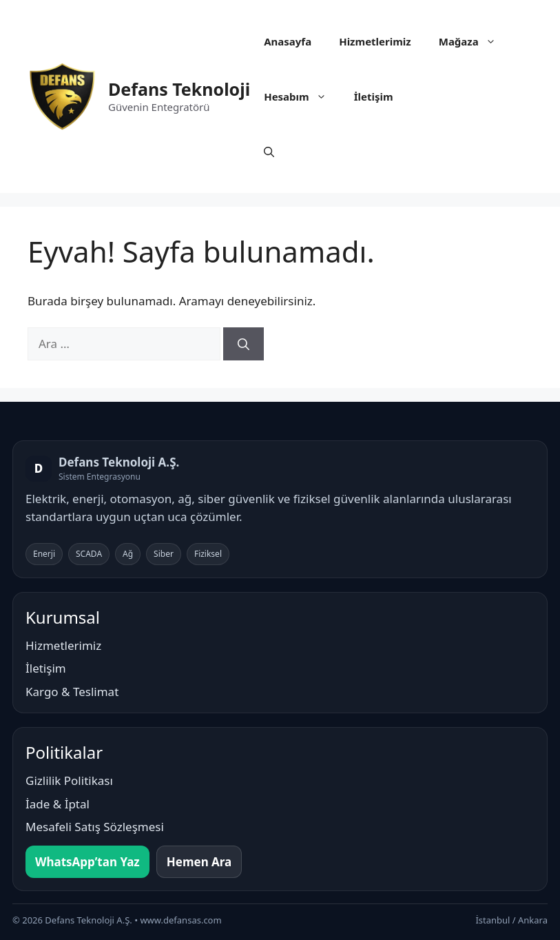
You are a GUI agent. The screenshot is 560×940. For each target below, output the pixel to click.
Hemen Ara (199, 862)
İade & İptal (58, 804)
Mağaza (474, 41)
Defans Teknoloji (179, 89)
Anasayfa (288, 41)
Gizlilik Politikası (69, 780)
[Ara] (243, 344)
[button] (269, 152)
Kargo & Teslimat (72, 692)
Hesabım (302, 96)
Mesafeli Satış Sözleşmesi (95, 827)
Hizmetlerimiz (375, 41)
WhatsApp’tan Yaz (87, 862)
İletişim (374, 96)
